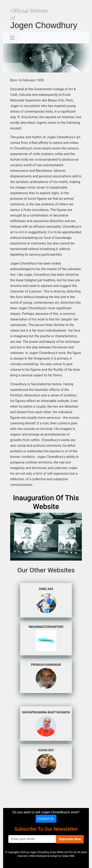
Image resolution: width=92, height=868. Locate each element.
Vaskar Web (68, 856)
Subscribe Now (70, 839)
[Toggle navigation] (12, 38)
